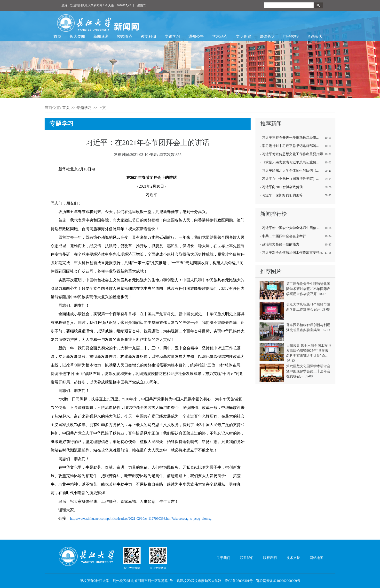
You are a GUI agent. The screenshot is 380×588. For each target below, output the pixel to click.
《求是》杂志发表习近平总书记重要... (290, 162)
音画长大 (315, 36)
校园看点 (125, 36)
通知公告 (196, 36)
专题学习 (172, 36)
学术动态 (220, 36)
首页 (57, 36)
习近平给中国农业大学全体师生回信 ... (291, 228)
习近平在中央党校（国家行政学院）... (290, 179)
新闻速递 (101, 36)
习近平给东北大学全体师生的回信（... (290, 171)
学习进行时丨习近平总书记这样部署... (290, 146)
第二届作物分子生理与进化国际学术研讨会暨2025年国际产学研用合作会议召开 (308, 289)
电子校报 (291, 36)
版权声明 (270, 558)
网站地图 (317, 558)
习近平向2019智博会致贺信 (282, 187)
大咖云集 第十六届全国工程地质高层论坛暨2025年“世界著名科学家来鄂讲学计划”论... (309, 351)
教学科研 (149, 36)
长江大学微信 (158, 558)
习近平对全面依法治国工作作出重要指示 (293, 253)
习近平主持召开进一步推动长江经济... (290, 138)
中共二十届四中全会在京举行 (284, 236)
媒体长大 (267, 36)
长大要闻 (77, 36)
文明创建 (244, 36)
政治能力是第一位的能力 (281, 244)
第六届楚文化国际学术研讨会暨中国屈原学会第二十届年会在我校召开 (308, 371)
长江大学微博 (132, 558)
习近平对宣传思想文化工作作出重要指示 (293, 154)
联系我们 (247, 558)
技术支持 (293, 558)
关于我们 (223, 558)
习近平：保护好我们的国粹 (282, 195)
